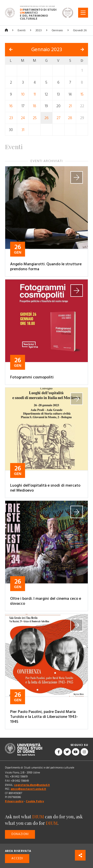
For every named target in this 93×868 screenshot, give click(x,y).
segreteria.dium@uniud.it (32, 785)
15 (82, 94)
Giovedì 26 (80, 30)
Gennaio (57, 30)
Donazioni (20, 834)
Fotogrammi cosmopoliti (32, 377)
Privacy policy (14, 801)
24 (23, 118)
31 (23, 130)
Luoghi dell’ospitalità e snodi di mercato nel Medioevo (45, 488)
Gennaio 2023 (47, 50)
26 (46, 118)
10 (23, 94)
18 (35, 106)
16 (11, 106)
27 (58, 118)
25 (35, 118)
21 (70, 106)
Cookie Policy (35, 801)
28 (70, 118)
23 (11, 118)
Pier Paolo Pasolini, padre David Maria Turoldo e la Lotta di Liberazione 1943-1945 (44, 717)
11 (35, 94)
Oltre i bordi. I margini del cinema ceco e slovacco (46, 601)
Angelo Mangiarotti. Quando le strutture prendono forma (46, 267)
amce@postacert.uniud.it (28, 789)
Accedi (17, 858)
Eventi (22, 30)
